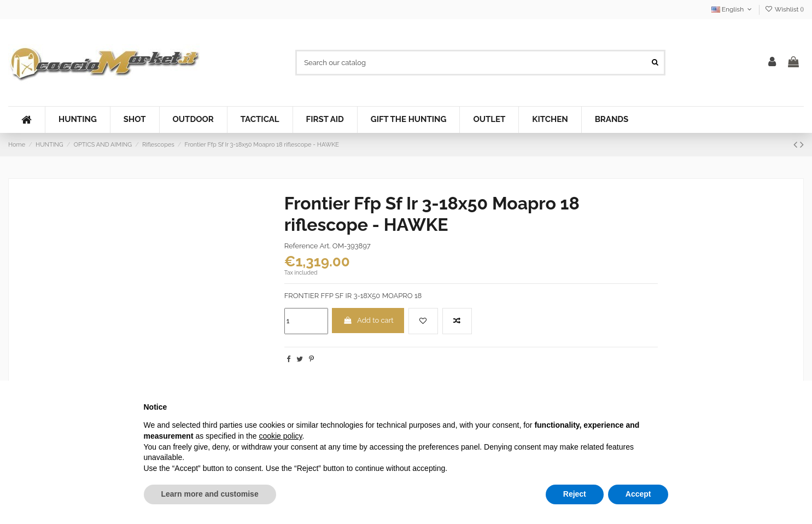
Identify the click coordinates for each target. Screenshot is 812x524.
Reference (301, 246)
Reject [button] (575, 494)
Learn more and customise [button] (210, 494)
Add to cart (368, 320)
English (733, 9)
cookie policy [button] (280, 436)
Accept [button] (638, 494)
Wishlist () (784, 9)
